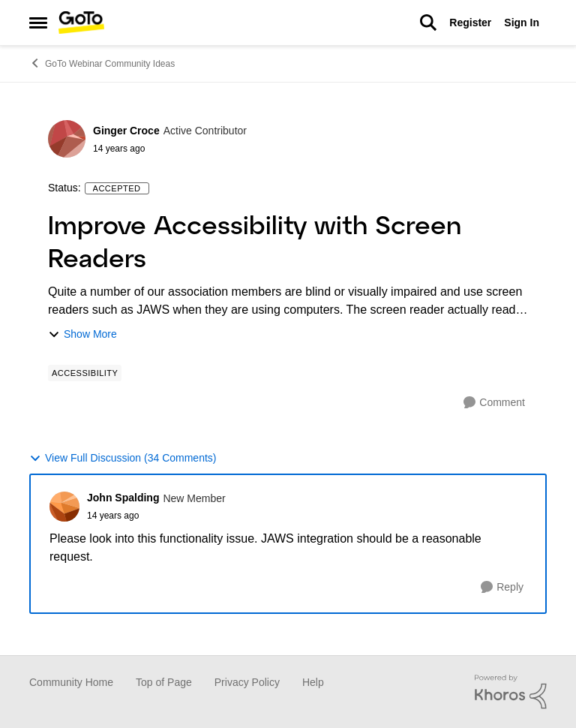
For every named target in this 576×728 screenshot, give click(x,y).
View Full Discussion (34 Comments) (123, 458)
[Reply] (502, 587)
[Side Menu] (38, 23)
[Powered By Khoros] (511, 692)
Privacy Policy (247, 682)
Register (470, 23)
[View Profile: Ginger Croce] (67, 139)
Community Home (71, 682)
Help (313, 682)
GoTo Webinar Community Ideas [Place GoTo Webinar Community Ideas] (102, 63)
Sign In (522, 23)
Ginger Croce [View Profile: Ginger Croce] (126, 131)
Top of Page (164, 682)
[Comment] (494, 403)
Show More (82, 334)
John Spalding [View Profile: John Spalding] (123, 498)
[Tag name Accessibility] (85, 373)
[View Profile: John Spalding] (64, 507)
